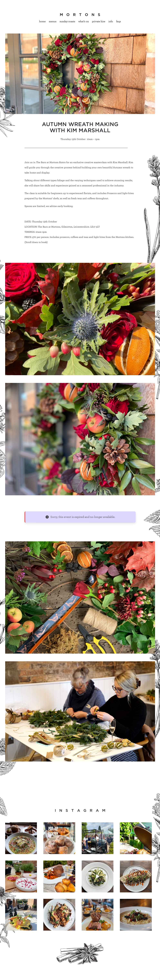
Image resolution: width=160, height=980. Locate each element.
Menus (53, 21)
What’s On (84, 21)
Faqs (119, 21)
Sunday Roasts (67, 21)
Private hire (99, 21)
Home (42, 21)
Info (111, 21)
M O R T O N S (80, 15)
